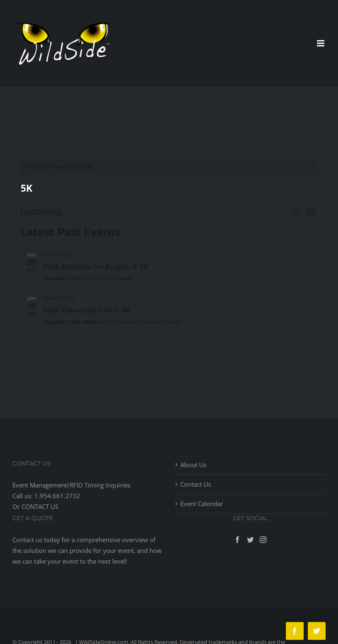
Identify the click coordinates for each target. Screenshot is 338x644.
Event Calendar (202, 504)
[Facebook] (237, 540)
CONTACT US (40, 507)
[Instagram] (263, 540)
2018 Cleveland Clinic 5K (87, 310)
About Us (193, 465)
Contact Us (196, 484)
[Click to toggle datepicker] (45, 212)
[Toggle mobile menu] (321, 43)
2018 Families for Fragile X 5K (96, 267)
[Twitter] (250, 540)
